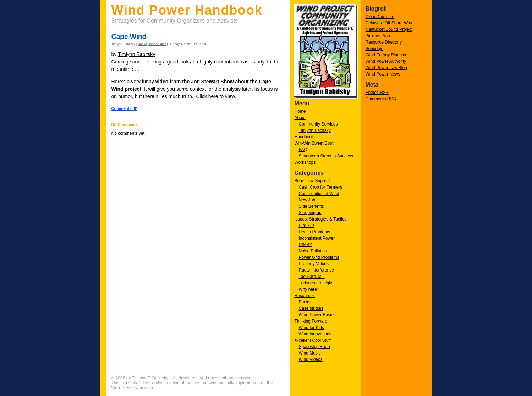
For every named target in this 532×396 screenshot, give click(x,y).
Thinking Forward (311, 321)
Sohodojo (375, 49)
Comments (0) (124, 108)
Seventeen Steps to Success (326, 156)
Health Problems (315, 232)
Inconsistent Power (317, 238)
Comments (381, 99)
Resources (305, 296)
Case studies (311, 308)
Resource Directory (384, 42)
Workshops (305, 162)
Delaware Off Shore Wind (390, 23)
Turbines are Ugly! (316, 283)
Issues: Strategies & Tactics (321, 219)
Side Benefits (311, 206)
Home (300, 111)
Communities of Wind (319, 194)
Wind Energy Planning (387, 55)
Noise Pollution (313, 251)
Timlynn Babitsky (315, 130)
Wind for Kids (311, 328)
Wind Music (310, 353)
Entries (377, 93)
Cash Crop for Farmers (321, 187)
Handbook (304, 137)
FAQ (303, 150)
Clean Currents (380, 17)
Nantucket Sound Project (389, 29)
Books (305, 302)
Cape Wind (129, 37)
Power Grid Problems (319, 257)
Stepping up (310, 213)
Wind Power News (383, 74)
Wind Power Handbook (187, 10)
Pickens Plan (378, 36)
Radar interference (316, 270)
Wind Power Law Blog (386, 68)
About (300, 118)
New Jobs (308, 200)
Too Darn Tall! (312, 277)
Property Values (314, 264)
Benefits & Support (312, 181)
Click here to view (215, 96)
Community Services (318, 124)
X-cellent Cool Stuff (313, 340)
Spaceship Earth (314, 347)
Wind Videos (311, 359)
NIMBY (306, 245)
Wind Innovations (315, 334)
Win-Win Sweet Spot (314, 143)
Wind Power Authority (386, 61)
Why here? (309, 289)
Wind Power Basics (317, 315)
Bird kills (307, 225)
